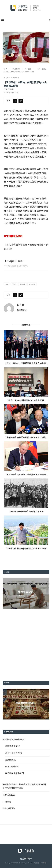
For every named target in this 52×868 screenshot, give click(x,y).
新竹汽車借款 (9, 788)
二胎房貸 (7, 801)
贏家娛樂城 (10, 759)
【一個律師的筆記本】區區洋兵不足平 (26, 511)
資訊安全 (32, 284)
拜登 (14, 284)
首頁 (6, 69)
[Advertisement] (26, 645)
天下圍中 (28, 69)
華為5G (22, 284)
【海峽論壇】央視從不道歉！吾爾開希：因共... (26, 437)
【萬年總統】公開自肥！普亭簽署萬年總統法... (26, 474)
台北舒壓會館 (16, 753)
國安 (7, 284)
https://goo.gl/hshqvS (16, 265)
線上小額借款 (9, 808)
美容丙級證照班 (12, 746)
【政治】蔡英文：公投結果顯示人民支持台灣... (26, 363)
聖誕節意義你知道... (26, 702)
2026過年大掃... (26, 592)
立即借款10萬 (9, 794)
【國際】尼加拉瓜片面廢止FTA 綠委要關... (26, 400)
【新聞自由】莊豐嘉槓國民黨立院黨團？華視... (26, 548)
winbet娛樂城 (12, 766)
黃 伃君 (11, 89)
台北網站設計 (26, 858)
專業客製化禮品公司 (14, 773)
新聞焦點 (16, 69)
